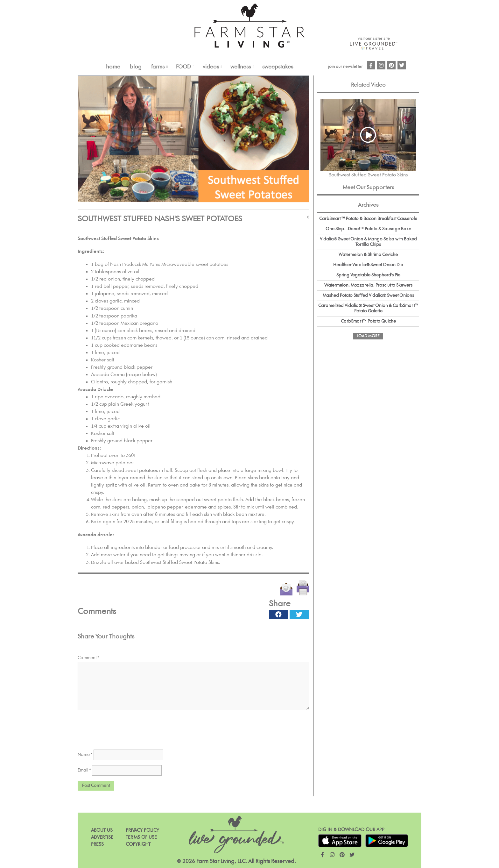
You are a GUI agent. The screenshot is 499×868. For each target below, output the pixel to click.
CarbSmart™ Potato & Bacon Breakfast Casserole (368, 219)
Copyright (138, 844)
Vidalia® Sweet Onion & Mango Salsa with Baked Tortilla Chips (368, 242)
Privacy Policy (142, 830)
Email (84, 770)
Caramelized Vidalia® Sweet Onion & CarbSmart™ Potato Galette (368, 308)
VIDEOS (211, 67)
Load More (368, 336)
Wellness (241, 67)
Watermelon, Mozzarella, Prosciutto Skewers (368, 285)
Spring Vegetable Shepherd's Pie (368, 275)
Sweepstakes (278, 67)
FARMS (158, 67)
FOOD (183, 67)
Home (113, 67)
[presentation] (126, 728)
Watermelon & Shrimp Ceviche (368, 255)
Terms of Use (141, 837)
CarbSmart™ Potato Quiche (368, 321)
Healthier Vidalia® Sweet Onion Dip (368, 265)
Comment (88, 658)
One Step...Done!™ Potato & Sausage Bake (368, 229)
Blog (136, 67)
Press (97, 844)
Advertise (102, 837)
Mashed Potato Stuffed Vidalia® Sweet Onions (368, 295)
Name (85, 755)
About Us (102, 830)
